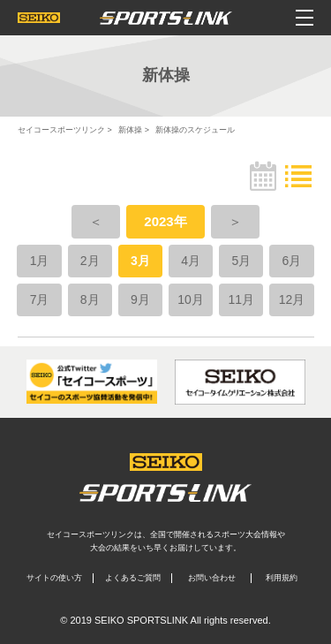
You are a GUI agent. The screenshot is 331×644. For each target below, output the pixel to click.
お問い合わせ (212, 578)
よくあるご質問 (133, 578)
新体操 (130, 130)
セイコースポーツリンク (61, 130)
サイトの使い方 (54, 578)
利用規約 (282, 578)
